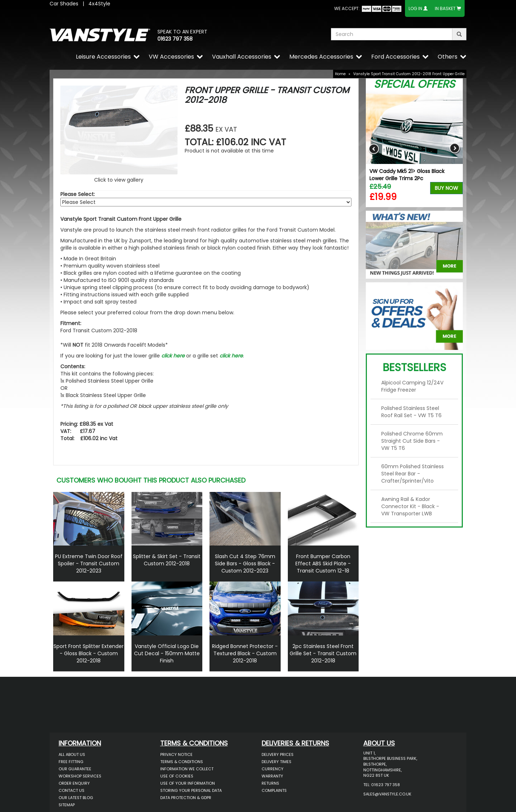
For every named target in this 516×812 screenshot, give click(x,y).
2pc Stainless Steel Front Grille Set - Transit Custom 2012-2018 (323, 653)
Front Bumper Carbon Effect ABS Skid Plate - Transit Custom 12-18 (323, 564)
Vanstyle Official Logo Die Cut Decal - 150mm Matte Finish (167, 653)
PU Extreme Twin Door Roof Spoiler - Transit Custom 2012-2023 (89, 564)
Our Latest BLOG (76, 798)
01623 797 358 (175, 39)
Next (455, 149)
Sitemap (67, 805)
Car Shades (64, 4)
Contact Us (72, 790)
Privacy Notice (176, 754)
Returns (270, 783)
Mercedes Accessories (321, 57)
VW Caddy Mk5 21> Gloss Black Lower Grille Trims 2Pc (407, 175)
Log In (415, 8)
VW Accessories (171, 57)
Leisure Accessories (103, 57)
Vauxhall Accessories (242, 57)
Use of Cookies (177, 776)
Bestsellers (414, 368)
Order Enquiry (74, 783)
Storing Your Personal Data (191, 790)
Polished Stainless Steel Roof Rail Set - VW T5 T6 (411, 412)
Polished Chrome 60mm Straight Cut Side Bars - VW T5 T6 (412, 441)
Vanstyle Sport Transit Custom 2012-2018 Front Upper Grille (409, 74)
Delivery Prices (278, 754)
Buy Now (446, 188)
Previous (374, 149)
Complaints (274, 790)
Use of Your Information (188, 783)
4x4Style (99, 4)
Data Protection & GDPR (186, 798)
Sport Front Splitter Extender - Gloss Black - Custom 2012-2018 (89, 653)
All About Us (72, 754)
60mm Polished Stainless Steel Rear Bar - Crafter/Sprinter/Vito (413, 474)
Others (448, 57)
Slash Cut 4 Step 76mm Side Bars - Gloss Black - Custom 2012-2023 (245, 564)
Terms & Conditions (182, 762)
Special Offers (414, 84)
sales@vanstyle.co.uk (387, 794)
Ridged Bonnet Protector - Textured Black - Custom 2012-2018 (245, 653)
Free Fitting (71, 762)
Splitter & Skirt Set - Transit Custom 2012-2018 (167, 560)
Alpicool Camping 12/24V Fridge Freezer (412, 386)
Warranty (272, 776)
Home (340, 74)
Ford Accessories (395, 57)
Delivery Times (277, 762)
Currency (273, 769)
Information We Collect (187, 769)
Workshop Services (80, 776)
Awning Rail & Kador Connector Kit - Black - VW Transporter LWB (410, 506)
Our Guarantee (75, 769)
